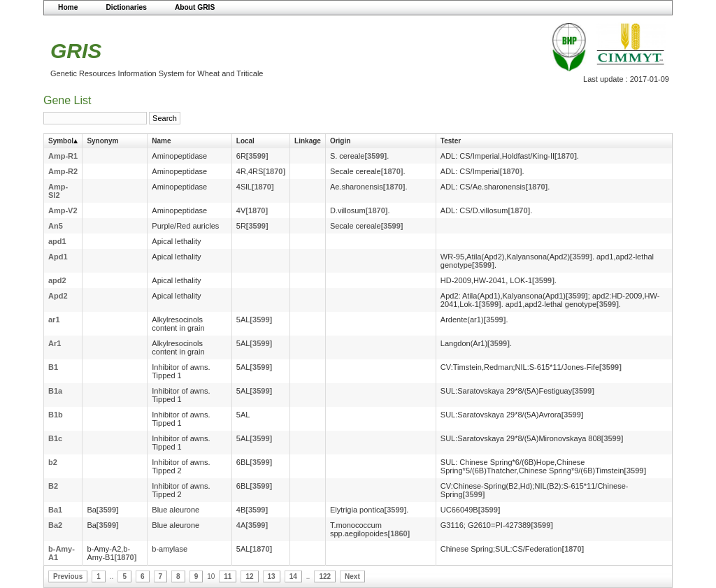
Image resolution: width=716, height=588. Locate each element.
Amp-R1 (63, 156)
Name (161, 141)
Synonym (102, 141)
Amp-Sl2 (58, 191)
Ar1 (55, 343)
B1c (55, 438)
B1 (53, 367)
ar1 (54, 320)
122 (325, 576)
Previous (68, 576)
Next (352, 576)
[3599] (257, 156)
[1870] (566, 156)
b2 (53, 462)
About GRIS (195, 7)
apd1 (57, 241)
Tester (451, 141)
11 (228, 576)
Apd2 (58, 296)
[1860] (399, 533)
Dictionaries (126, 7)
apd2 (57, 280)
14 (293, 576)
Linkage (308, 141)
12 (249, 576)
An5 (56, 226)
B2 (53, 486)
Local (245, 141)
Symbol (61, 141)
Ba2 (55, 525)
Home (68, 7)
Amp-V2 (63, 210)
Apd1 (58, 257)
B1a (55, 391)
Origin (340, 141)
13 (272, 576)
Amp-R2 (63, 171)
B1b (56, 415)
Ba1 (55, 510)
